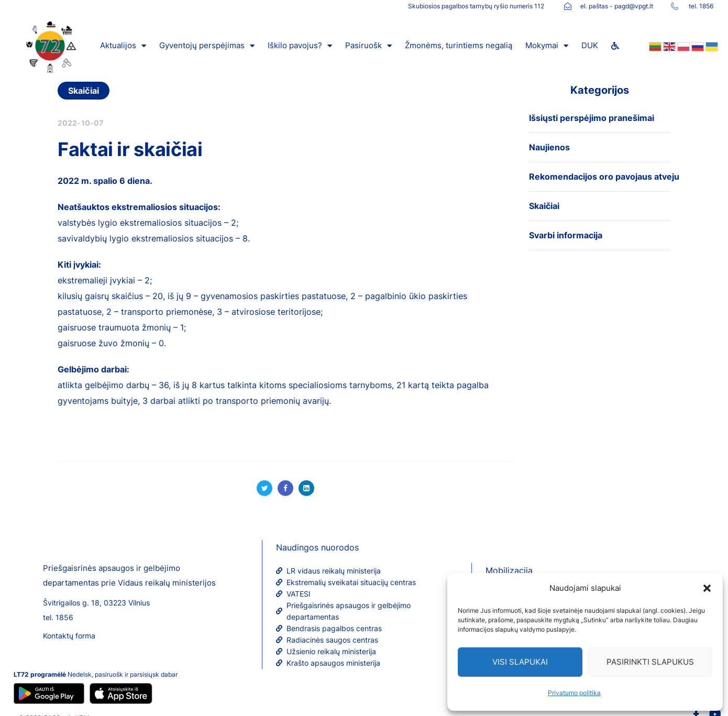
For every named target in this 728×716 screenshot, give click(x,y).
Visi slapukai (520, 662)
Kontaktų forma (69, 636)
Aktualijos (123, 46)
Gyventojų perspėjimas (207, 46)
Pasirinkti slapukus (650, 662)
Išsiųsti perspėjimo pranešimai (592, 118)
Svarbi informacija (566, 235)
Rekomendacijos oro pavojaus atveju (604, 177)
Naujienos (549, 147)
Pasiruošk (368, 46)
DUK (590, 45)
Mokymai (547, 46)
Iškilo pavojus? (300, 46)
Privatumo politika (574, 693)
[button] (707, 588)
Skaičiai (84, 91)
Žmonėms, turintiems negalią (459, 45)
